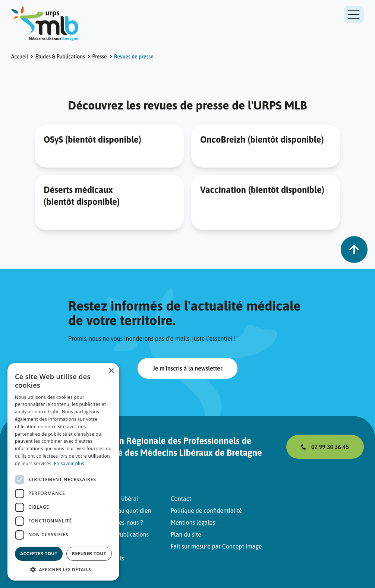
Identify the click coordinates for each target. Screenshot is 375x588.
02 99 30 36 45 (330, 447)
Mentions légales (193, 522)
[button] (63, 569)
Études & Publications (60, 57)
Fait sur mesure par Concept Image (216, 546)
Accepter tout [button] (39, 554)
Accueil (20, 57)
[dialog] (63, 472)
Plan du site (186, 534)
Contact (181, 499)
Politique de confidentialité (207, 511)
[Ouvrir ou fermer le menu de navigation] (354, 15)
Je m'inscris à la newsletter (187, 368)
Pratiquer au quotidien (122, 511)
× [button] (111, 371)
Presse (99, 57)
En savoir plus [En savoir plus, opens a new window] (69, 463)
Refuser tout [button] (89, 554)
